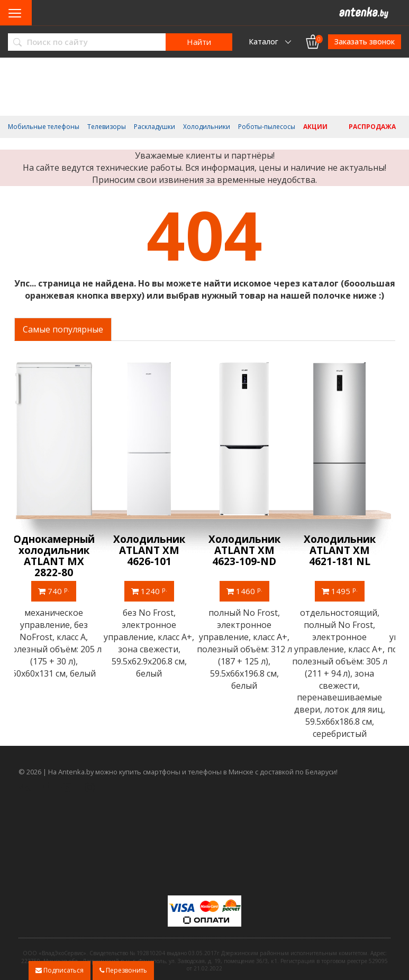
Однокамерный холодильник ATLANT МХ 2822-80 (62, 556)
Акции (315, 127)
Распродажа (372, 127)
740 (62, 591)
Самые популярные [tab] (63, 329)
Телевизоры (107, 127)
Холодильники (207, 127)
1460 (252, 591)
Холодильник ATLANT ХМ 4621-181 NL (348, 550)
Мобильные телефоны (44, 127)
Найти (199, 42)
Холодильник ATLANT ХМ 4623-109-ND (252, 550)
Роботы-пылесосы (267, 127)
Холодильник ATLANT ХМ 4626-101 (157, 550)
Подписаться (60, 970)
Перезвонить (123, 970)
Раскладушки (154, 127)
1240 (157, 591)
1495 (348, 591)
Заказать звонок (365, 41)
